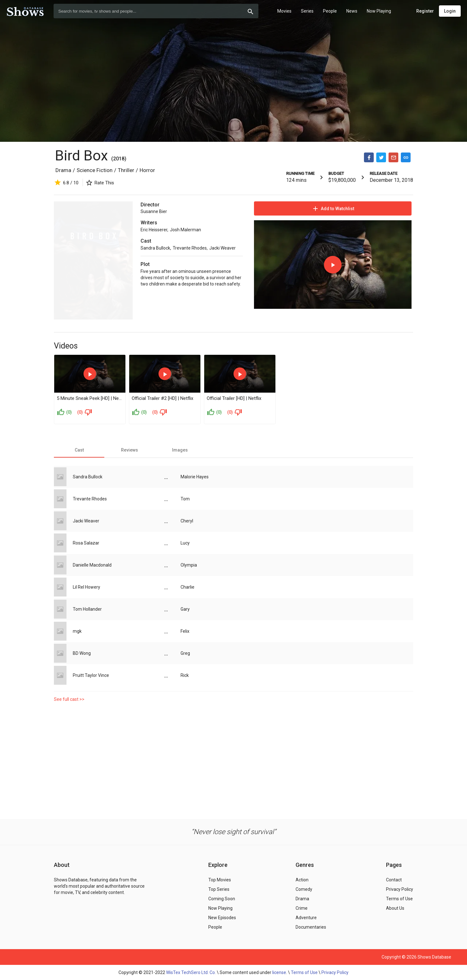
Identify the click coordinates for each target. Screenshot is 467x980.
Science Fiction (95, 170)
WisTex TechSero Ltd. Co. (191, 972)
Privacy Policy (335, 972)
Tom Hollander (87, 609)
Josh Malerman (185, 230)
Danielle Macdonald (92, 565)
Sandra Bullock (155, 248)
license (279, 972)
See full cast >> (69, 699)
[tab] (79, 450)
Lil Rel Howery (86, 587)
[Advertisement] (233, 759)
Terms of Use (304, 972)
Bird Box (81, 156)
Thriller (126, 170)
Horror (147, 170)
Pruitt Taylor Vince (91, 675)
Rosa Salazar (86, 543)
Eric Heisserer (154, 230)
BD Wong (82, 653)
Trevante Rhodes (190, 248)
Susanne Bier (154, 211)
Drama (63, 170)
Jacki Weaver (222, 248)
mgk (77, 631)
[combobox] (156, 11)
